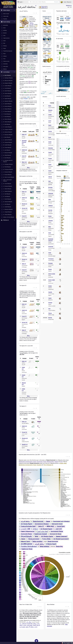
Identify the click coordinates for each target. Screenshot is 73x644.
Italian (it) (24, 264)
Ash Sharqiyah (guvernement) (61, 539)
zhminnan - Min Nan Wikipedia (9, 217)
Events (4, 41)
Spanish (50, 152)
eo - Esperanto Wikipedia (8, 101)
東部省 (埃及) (50, 526)
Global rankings (8, 10)
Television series (6, 61)
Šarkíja (36, 536)
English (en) (24, 150)
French (50, 171)
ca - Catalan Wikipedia (7, 86)
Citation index (6, 16)
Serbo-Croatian (52, 274)
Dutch (50, 233)
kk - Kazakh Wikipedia (7, 145)
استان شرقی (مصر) (42, 531)
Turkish (50, 298)
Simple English (52, 280)
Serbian (50, 286)
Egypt (62, 462)
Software (5, 56)
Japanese (50, 206)
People (4, 48)
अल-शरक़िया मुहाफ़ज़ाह (26, 544)
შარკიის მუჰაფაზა (26, 536)
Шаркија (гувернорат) (62, 536)
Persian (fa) (24, 432)
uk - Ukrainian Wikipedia (8, 202)
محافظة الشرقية (25, 521)
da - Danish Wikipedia (7, 91)
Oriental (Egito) (61, 526)
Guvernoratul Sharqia (26, 534)
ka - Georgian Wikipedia (8, 142)
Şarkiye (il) (41, 526)
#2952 (67, 46)
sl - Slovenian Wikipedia (8, 186)
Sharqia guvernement (34, 539)
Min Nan (50, 318)
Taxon (4, 59)
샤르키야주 (59, 529)
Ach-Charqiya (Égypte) (27, 524)
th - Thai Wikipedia (7, 196)
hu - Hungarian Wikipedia (8, 129)
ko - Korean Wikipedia (7, 148)
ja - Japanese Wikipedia (8, 140)
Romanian (50, 263)
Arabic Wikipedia (66, 2)
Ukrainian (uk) (25, 438)
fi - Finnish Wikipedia (7, 114)
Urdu (49, 309)
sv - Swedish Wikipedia (7, 191)
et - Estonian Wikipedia (7, 106)
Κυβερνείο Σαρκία (25, 541)
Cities (4, 35)
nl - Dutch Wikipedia (7, 158)
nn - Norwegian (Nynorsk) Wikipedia (8, 161)
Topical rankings (8, 22)
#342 (62, 18)
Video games (6, 66)
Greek (50, 137)
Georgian (50, 210)
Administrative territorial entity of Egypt (28, 462)
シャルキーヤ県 (25, 529)
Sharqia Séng (59, 546)
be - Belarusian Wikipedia (8, 81)
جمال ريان (29, 622)
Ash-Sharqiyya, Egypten (47, 536)
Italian (50, 200)
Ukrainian (50, 303)
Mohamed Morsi (50, 462)
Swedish (50, 292)
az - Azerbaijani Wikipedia (8, 78)
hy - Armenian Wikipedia (8, 132)
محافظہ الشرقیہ (39, 544)
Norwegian (51, 247)
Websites (5, 69)
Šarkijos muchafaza (37, 541)
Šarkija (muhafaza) (44, 546)
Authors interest (6, 14)
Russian (50, 269)
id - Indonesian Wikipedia (8, 135)
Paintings (5, 46)
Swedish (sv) (25, 444)
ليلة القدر (24, 624)
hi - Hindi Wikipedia (7, 124)
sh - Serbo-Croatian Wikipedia (9, 177)
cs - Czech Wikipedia (7, 88)
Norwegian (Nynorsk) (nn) (24, 142)
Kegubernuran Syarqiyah (41, 534)
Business (5, 33)
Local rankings (8, 72)
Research (56, 2)
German (50, 131)
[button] (33, 13)
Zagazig (56, 462)
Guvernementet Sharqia (57, 531)
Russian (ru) (24, 204)
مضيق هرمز (29, 625)
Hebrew (50, 177)
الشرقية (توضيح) (43, 92)
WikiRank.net (8, 220)
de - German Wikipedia (7, 93)
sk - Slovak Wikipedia (7, 184)
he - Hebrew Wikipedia (7, 122)
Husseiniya (39, 465)
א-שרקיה (35, 529)
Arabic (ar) (24, 134)
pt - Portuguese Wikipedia (8, 169)
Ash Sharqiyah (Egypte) (46, 529)
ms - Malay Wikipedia (7, 155)
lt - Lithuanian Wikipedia (8, 153)
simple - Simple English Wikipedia (7, 180)
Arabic (50, 106)
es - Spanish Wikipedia (7, 104)
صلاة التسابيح (30, 624)
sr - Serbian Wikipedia (7, 189)
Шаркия (48, 521)
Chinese (50, 313)
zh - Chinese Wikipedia (7, 215)
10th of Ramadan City (48, 465)
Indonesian (51, 193)
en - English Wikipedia (7, 99)
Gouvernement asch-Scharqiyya (61, 521)
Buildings (5, 30)
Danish (50, 125)
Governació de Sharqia (55, 534)
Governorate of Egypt (42, 462)
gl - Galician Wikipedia (7, 119)
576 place (22, 76)
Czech (50, 121)
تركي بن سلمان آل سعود (32, 627)
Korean (50, 216)
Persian (50, 159)
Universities (5, 64)
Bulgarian (50, 110)
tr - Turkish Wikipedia (7, 199)
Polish (50, 253)
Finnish (50, 165)
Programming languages (8, 51)
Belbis (65, 463)
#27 (62, 46)
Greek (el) (24, 156)
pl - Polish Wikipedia (7, 167)
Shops (4, 54)
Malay (50, 227)
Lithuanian (51, 221)
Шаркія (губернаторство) (28, 531)
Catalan (50, 115)
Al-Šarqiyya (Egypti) (51, 544)
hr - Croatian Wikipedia (7, 127)
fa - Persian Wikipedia (7, 111)
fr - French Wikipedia (7, 117)
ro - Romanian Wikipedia (8, 172)
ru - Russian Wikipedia (7, 175)
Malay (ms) (24, 162)
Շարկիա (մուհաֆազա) (29, 546)
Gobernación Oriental (57, 524)
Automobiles (6, 25)
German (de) (25, 208)
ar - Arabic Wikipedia (7, 75)
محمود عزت (22, 627)
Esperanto (51, 148)
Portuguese (51, 259)
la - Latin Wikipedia (7, 150)
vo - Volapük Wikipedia (7, 212)
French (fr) (24, 216)
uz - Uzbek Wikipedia (7, 207)
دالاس (51, 93)
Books (4, 28)
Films (4, 43)
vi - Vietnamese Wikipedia (8, 209)
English (20, 2)
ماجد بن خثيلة (23, 625)
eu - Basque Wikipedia (7, 109)
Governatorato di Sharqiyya (42, 524)
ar (36, 6)
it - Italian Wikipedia (7, 137)
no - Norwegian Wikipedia (8, 164)
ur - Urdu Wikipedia (7, 204)
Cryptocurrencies (6, 38)
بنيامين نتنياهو (36, 624)
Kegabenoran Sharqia (27, 549)
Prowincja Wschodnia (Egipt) (28, 526)
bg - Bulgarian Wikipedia (8, 83)
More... (29, 168)
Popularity (5, 19)
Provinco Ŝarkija (46, 539)
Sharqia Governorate (38, 521)
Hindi (49, 181)
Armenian (50, 187)
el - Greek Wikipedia (7, 96)
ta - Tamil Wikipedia (7, 194)
